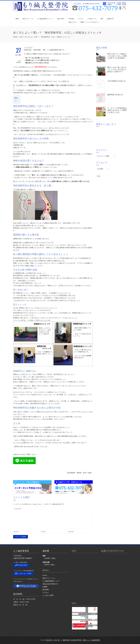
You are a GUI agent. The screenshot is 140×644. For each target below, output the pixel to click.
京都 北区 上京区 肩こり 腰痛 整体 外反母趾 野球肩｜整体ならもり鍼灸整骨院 (73, 640)
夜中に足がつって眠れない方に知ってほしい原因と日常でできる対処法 (117, 56)
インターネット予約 (23, 573)
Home (45, 575)
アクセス (81, 19)
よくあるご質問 (48, 595)
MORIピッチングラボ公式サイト (90, 22)
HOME (17, 19)
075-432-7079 (21, 565)
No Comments (18, 62)
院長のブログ (73, 22)
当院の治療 (61, 19)
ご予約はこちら (92, 19)
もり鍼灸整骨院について (45, 19)
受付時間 (71, 19)
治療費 (45, 587)
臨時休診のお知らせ (115, 94)
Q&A (102, 19)
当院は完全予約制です (50, 584)
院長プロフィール (28, 19)
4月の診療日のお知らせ (117, 81)
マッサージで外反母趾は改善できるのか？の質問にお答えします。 (117, 110)
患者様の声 (110, 19)
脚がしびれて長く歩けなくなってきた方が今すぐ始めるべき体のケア (117, 69)
